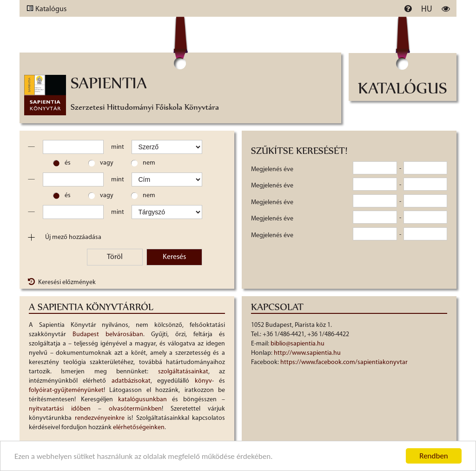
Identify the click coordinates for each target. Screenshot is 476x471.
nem (149, 163)
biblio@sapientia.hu (297, 344)
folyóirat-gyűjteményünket (66, 390)
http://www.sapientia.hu (307, 353)
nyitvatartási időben (60, 409)
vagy (107, 163)
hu (427, 10)
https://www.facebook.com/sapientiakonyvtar (344, 362)
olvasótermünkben (135, 409)
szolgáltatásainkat (183, 372)
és (68, 163)
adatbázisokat (131, 381)
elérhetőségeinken (139, 428)
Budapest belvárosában (108, 335)
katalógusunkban (142, 400)
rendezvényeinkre (100, 418)
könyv (203, 381)
